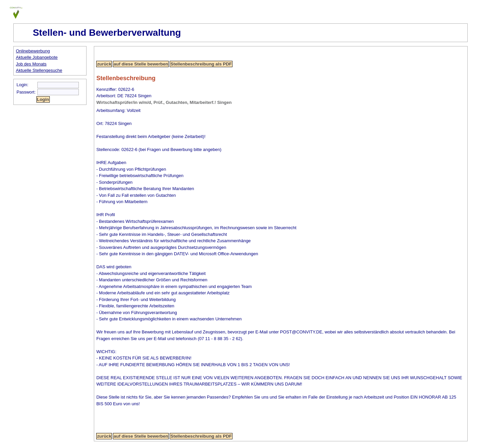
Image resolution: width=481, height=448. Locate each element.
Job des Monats (31, 64)
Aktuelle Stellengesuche (39, 70)
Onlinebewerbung (33, 51)
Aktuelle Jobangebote (37, 57)
